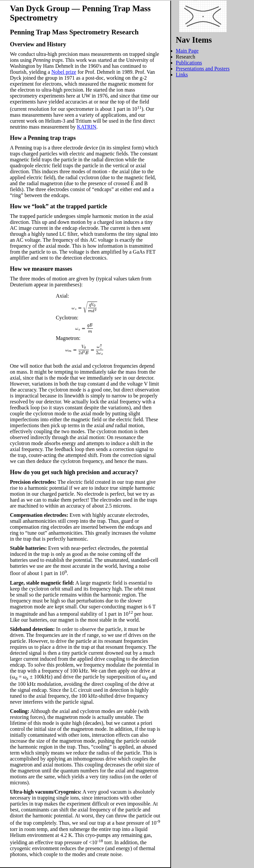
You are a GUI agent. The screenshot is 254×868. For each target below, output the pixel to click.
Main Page (187, 51)
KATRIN (87, 127)
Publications (189, 63)
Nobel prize (64, 72)
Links (182, 75)
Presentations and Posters (203, 69)
